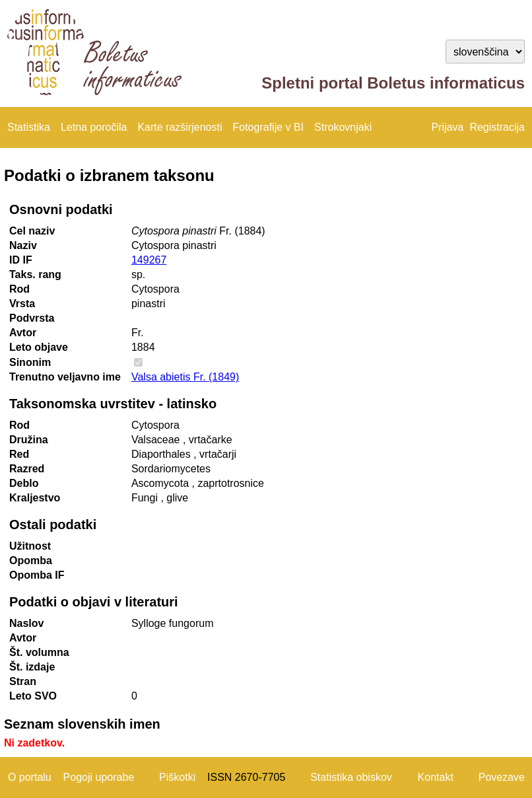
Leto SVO (33, 696)
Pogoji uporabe (99, 777)
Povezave (502, 777)
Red (19, 454)
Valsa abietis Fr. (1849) (185, 377)
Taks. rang (35, 274)
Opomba (31, 561)
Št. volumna (39, 652)
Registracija (497, 127)
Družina (29, 440)
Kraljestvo (35, 498)
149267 (149, 260)
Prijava (448, 127)
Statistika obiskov (351, 777)
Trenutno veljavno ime (65, 377)
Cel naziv (32, 231)
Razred (27, 469)
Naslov (26, 623)
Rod (19, 289)
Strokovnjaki (343, 127)
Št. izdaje (32, 667)
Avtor (23, 333)
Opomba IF (37, 575)
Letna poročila (94, 127)
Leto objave (39, 347)
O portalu (30, 777)
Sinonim (30, 362)
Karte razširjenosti (180, 127)
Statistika (29, 127)
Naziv (23, 245)
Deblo (24, 483)
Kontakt (436, 777)
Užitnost (30, 546)
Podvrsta (32, 318)
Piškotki (177, 777)
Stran (23, 681)
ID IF (21, 260)
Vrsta (22, 304)
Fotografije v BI (268, 127)
